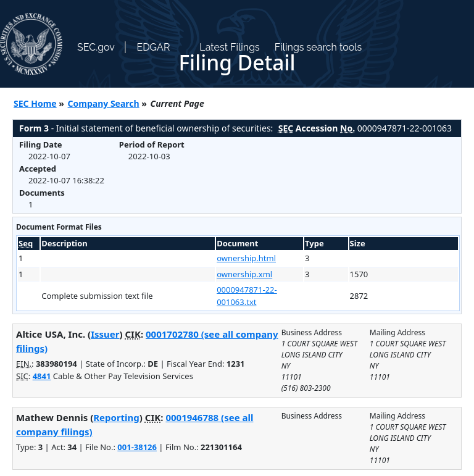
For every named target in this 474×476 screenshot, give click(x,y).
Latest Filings (229, 47)
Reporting (116, 417)
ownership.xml (244, 274)
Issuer (105, 334)
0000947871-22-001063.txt (247, 296)
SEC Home (35, 103)
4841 (42, 376)
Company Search (104, 103)
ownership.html (246, 258)
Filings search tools (318, 47)
